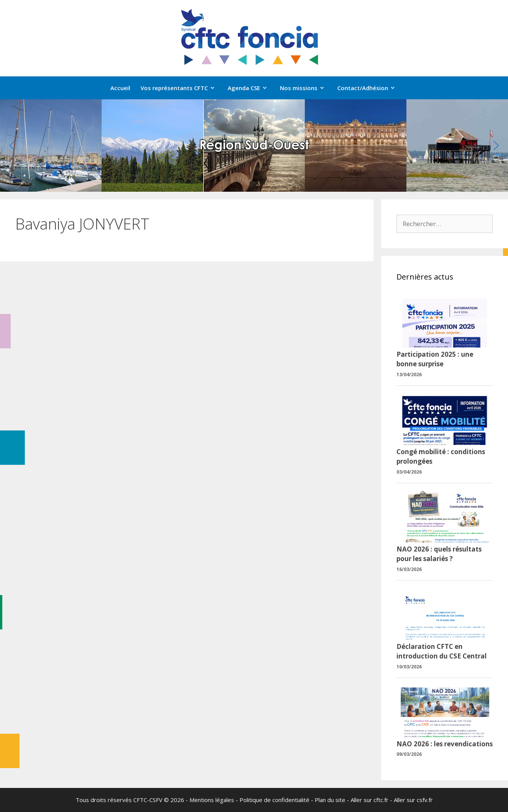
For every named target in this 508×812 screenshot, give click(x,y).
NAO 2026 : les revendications (445, 744)
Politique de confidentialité (274, 800)
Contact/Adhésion (370, 88)
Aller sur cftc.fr (370, 800)
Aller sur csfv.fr (413, 800)
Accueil (120, 88)
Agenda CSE (251, 88)
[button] (12, 146)
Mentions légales (212, 800)
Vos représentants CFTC (182, 88)
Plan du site (330, 800)
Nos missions (306, 88)
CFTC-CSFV (148, 800)
